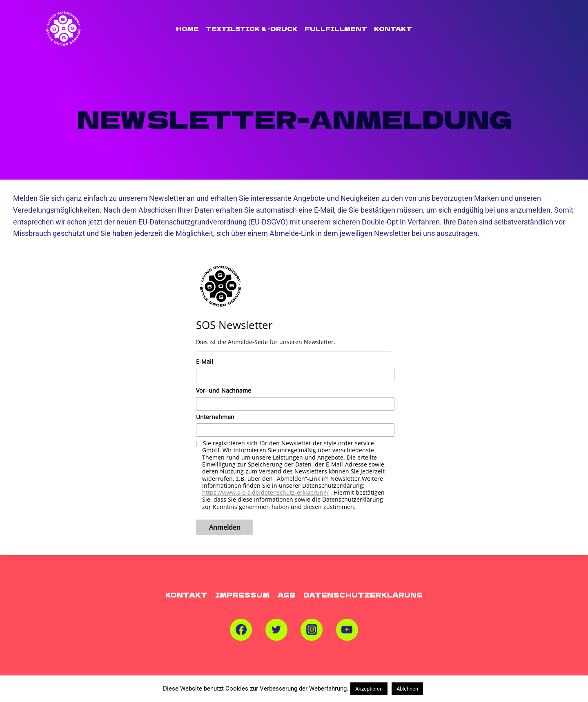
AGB (287, 595)
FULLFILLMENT (336, 29)
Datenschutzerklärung (363, 595)
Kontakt (393, 29)
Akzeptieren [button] (369, 689)
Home (187, 29)
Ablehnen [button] (407, 689)
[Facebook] (241, 630)
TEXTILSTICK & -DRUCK (252, 29)
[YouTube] (347, 630)
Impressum (242, 595)
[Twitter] (276, 630)
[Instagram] (312, 630)
